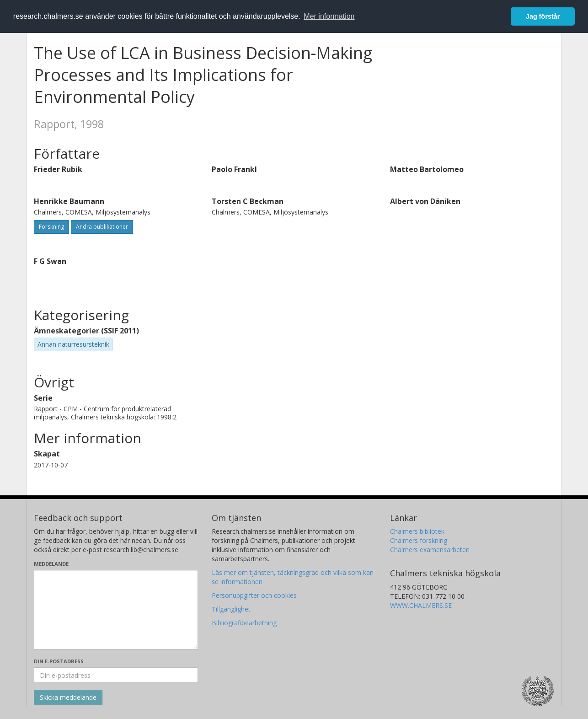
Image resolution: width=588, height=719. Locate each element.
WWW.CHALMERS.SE (421, 605)
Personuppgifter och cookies (254, 595)
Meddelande (51, 564)
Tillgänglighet (231, 609)
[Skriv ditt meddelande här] (116, 610)
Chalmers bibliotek (417, 531)
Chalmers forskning (419, 540)
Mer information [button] (329, 16)
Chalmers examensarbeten (430, 550)
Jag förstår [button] (543, 16)
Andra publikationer (102, 227)
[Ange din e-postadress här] (116, 675)
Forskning (51, 227)
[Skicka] (68, 698)
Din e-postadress (59, 661)
